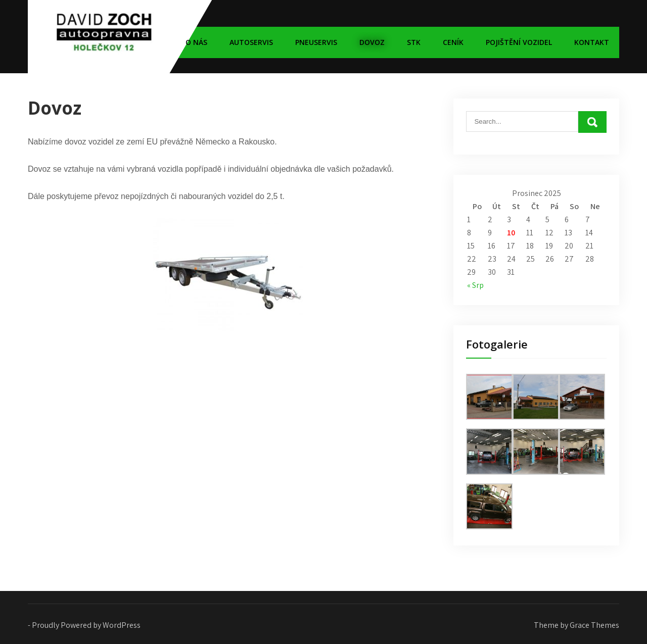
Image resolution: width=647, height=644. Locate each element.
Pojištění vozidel (519, 42)
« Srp (475, 285)
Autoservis (251, 42)
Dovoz (372, 42)
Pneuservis (316, 42)
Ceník (453, 42)
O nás (196, 42)
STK (414, 42)
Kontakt (592, 42)
